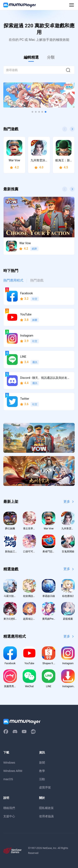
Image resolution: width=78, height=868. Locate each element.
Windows (9, 763)
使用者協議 (46, 816)
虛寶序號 (45, 787)
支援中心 (9, 816)
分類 (51, 57)
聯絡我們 (9, 808)
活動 (42, 779)
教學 (42, 771)
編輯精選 (31, 57)
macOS (8, 779)
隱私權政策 (46, 808)
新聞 (42, 763)
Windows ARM (13, 771)
